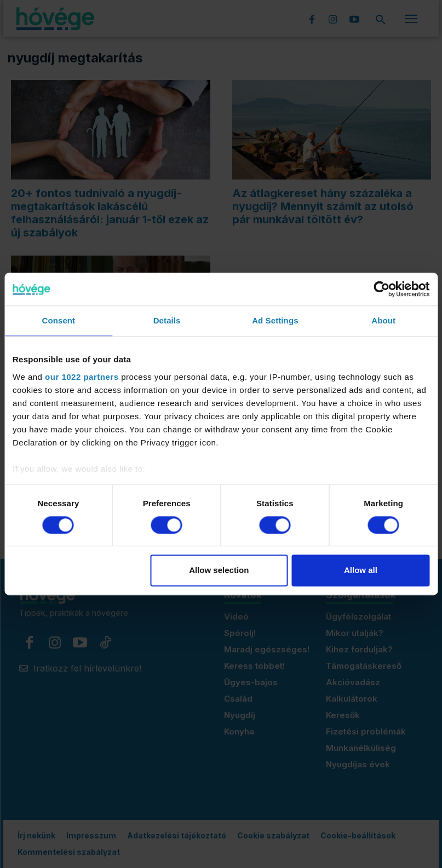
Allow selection (219, 571)
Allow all (361, 571)
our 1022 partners (82, 377)
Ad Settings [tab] (275, 320)
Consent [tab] (59, 320)
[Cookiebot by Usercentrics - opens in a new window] (381, 289)
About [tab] (383, 320)
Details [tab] (167, 320)
